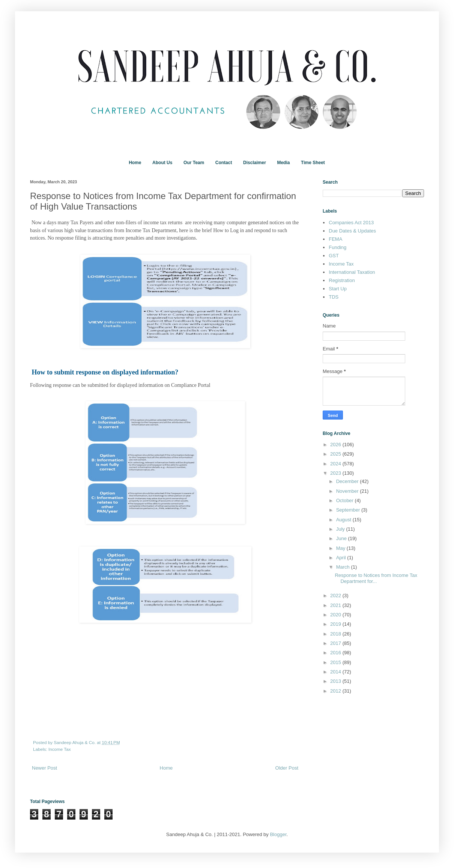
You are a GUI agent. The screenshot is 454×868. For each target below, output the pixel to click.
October (346, 500)
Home (135, 163)
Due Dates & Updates (352, 231)
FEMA (335, 239)
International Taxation (352, 272)
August (344, 520)
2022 (336, 596)
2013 (336, 681)
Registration (342, 280)
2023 (336, 473)
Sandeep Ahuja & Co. (75, 742)
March (344, 567)
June (342, 538)
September (349, 510)
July (341, 529)
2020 (336, 615)
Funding (337, 247)
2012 (336, 691)
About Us (162, 163)
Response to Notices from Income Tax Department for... (376, 578)
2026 (336, 445)
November (348, 491)
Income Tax (60, 749)
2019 (336, 624)
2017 (336, 643)
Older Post (287, 768)
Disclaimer (255, 163)
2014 (336, 672)
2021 (336, 605)
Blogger (278, 834)
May (341, 548)
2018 (336, 634)
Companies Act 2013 (351, 223)
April (342, 558)
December (348, 481)
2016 (336, 653)
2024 (336, 464)
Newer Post (44, 768)
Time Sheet (313, 163)
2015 (336, 662)
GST (334, 256)
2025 (336, 454)
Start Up (338, 289)
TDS (334, 297)
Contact (224, 163)
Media (283, 163)
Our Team (194, 163)
